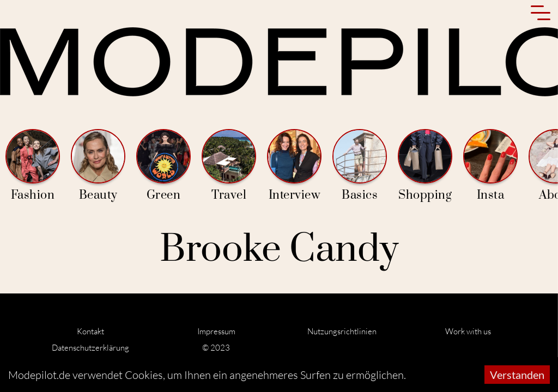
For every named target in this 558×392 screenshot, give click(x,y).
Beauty (98, 166)
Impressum (216, 331)
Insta (490, 166)
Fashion (33, 166)
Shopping (425, 166)
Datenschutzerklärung (90, 348)
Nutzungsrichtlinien (342, 331)
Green (163, 166)
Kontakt (90, 331)
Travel (229, 166)
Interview (294, 166)
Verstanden (517, 375)
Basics (360, 166)
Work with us (468, 331)
